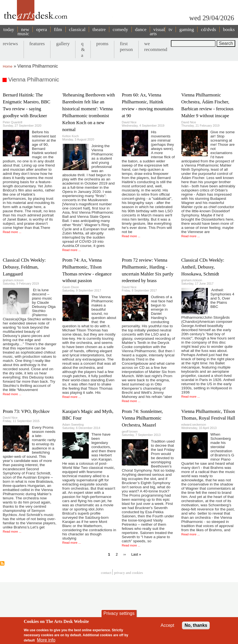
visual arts (157, 31)
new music (23, 31)
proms (102, 44)
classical (77, 29)
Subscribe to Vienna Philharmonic (2, 563)
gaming (187, 29)
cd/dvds (208, 29)
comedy (120, 29)
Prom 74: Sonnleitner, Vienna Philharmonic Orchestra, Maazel (142, 418)
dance (141, 29)
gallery (63, 44)
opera (41, 29)
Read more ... (12, 232)
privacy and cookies (128, 573)
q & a (83, 49)
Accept (167, 627)
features (37, 44)
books (229, 29)
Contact (106, 573)
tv (171, 29)
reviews (10, 44)
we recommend (156, 46)
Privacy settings (119, 615)
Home (8, 66)
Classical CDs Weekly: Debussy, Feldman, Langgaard (24, 267)
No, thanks (196, 627)
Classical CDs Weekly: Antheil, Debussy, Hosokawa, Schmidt (203, 267)
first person (126, 46)
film (58, 29)
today (9, 29)
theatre (99, 29)
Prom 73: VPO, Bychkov (26, 411)
